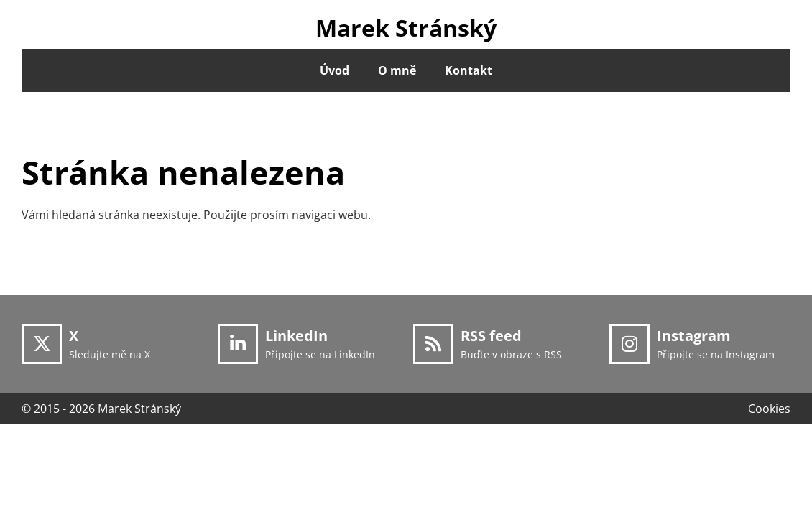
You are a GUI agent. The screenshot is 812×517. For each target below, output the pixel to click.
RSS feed (491, 336)
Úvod (335, 70)
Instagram (694, 336)
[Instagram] (629, 344)
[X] (42, 344)
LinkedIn (296, 336)
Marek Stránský (406, 28)
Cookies (769, 409)
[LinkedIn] (238, 344)
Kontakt (469, 70)
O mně (397, 70)
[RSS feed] (433, 344)
